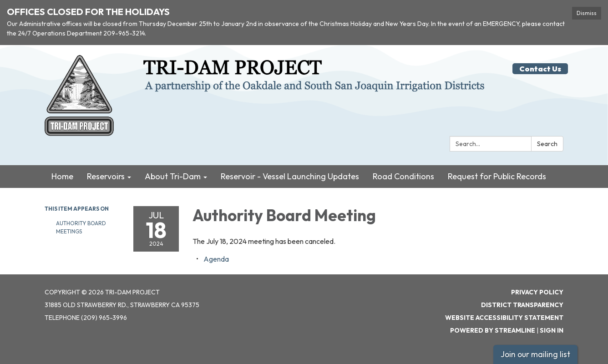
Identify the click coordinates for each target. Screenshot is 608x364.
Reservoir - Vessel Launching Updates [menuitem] (290, 176)
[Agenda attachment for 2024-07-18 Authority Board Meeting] (216, 259)
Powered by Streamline (493, 330)
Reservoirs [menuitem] (106, 176)
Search (547, 144)
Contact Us (540, 69)
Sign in (552, 330)
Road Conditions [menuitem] (403, 176)
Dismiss (587, 13)
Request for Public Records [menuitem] (497, 176)
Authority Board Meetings (81, 227)
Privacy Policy (537, 292)
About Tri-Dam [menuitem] (173, 176)
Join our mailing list (535, 354)
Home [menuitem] (62, 176)
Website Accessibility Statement (504, 318)
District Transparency (522, 305)
